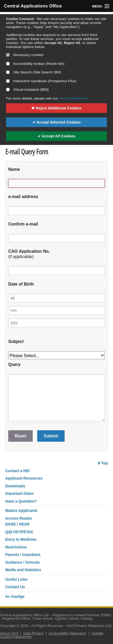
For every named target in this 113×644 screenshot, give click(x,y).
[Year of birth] (56, 323)
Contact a (17, 471)
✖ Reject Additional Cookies (56, 108)
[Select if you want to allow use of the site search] (8, 72)
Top (103, 463)
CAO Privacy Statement (85, 626)
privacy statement (73, 98)
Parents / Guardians (23, 555)
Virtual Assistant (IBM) (27, 90)
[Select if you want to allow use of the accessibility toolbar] (8, 64)
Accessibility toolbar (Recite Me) (35, 64)
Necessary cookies (25, 55)
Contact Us (15, 587)
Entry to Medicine (21, 539)
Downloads (15, 486)
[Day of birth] (56, 298)
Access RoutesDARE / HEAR (19, 521)
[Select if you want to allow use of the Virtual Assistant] (8, 90)
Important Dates (20, 493)
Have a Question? (21, 501)
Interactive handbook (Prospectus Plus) (41, 81)
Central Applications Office (30, 6)
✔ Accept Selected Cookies (57, 122)
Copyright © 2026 (14, 626)
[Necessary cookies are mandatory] (8, 55)
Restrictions (16, 547)
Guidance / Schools (23, 562)
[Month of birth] (56, 310)
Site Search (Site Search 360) (34, 72)
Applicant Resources (24, 478)
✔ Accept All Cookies (57, 136)
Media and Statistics (23, 570)
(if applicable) (29, 254)
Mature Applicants (21, 511)
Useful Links (16, 579)
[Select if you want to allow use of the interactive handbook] (8, 81)
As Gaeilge (15, 596)
